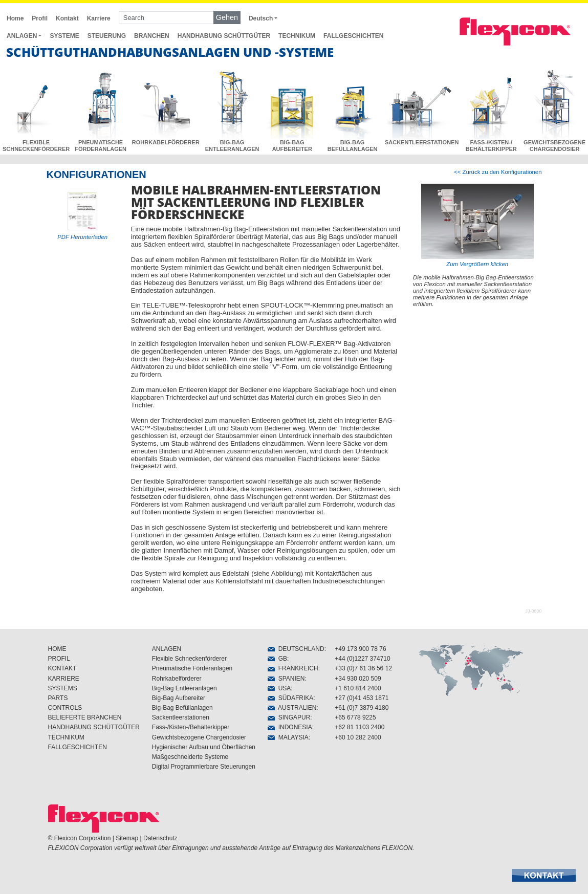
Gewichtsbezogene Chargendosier (199, 737)
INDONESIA (290, 727)
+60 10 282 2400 (358, 737)
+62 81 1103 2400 (360, 727)
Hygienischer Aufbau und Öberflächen (204, 747)
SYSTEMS (63, 688)
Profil (40, 18)
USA (279, 688)
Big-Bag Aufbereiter (179, 698)
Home (15, 18)
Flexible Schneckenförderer (189, 659)
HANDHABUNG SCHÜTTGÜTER (224, 36)
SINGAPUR (289, 717)
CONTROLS (65, 708)
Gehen (227, 17)
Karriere (99, 18)
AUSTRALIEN (292, 708)
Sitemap (127, 838)
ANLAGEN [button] (22, 36)
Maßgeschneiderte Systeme (190, 757)
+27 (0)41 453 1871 (362, 698)
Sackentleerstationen (181, 717)
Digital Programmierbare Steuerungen (204, 767)
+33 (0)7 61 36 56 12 (363, 668)
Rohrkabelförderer (177, 679)
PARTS (58, 698)
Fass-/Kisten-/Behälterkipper (191, 727)
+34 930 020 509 (358, 679)
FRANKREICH (293, 668)
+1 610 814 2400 (358, 688)
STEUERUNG (107, 36)
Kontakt (67, 18)
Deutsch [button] (261, 18)
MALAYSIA (288, 737)
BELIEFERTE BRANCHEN (85, 717)
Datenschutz (160, 838)
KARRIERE (64, 679)
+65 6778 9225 (355, 717)
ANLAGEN (167, 649)
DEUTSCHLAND (296, 649)
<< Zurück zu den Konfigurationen (498, 172)
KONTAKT (62, 668)
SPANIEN (286, 679)
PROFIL (59, 659)
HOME (57, 649)
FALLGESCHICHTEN (353, 36)
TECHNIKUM (297, 36)
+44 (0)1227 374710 (362, 659)
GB (277, 659)
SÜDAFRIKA (290, 698)
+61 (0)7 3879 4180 (362, 708)
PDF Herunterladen (82, 237)
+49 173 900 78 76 (360, 649)
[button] (544, 875)
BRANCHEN (152, 36)
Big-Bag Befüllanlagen (182, 708)
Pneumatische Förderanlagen (192, 668)
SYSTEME (64, 36)
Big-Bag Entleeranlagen (184, 688)
